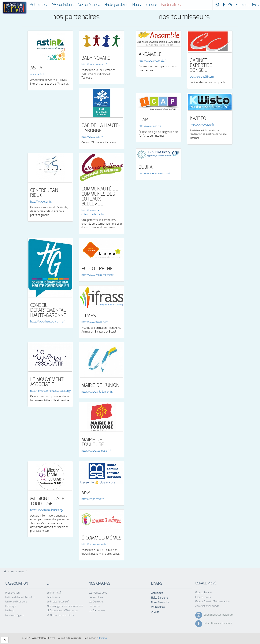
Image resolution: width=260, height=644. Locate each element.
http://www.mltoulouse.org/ (47, 510)
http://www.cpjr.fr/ (41, 202)
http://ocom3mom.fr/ (94, 544)
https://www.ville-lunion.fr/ (97, 392)
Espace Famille (203, 597)
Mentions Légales (15, 615)
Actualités (38, 5)
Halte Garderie (159, 598)
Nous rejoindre (145, 5)
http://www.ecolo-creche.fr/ (98, 275)
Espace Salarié (203, 593)
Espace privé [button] (247, 5)
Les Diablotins (96, 602)
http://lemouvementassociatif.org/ (50, 391)
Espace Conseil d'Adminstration (212, 602)
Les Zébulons (96, 597)
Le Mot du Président (16, 602)
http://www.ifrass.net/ (95, 322)
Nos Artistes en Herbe (61, 615)
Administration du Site (207, 606)
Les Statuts (53, 597)
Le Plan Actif (54, 593)
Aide (155, 612)
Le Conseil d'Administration (20, 597)
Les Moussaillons (98, 593)
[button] (5, 640)
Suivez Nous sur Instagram (219, 615)
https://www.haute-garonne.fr (48, 322)
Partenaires (171, 5)
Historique (11, 606)
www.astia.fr (38, 74)
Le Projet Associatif (58, 602)
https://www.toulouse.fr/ (96, 451)
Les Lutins (94, 606)
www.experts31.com (202, 77)
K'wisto (103, 638)
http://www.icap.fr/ (150, 126)
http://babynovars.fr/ (94, 64)
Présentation (12, 593)
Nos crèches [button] (89, 5)
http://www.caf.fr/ (92, 137)
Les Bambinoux (97, 611)
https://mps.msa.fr (93, 499)
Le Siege (10, 611)
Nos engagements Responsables (65, 606)
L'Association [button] (62, 5)
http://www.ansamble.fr (153, 61)
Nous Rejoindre (160, 603)
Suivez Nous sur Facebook (218, 623)
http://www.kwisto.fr (202, 125)
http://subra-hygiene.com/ (154, 174)
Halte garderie (116, 5)
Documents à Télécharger (63, 611)
